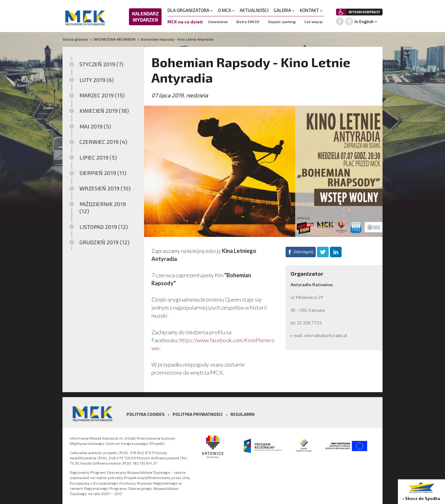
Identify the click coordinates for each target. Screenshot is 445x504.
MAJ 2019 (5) (95, 126)
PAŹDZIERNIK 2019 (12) (103, 207)
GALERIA (284, 10)
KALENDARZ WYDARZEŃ (145, 17)
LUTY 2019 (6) (97, 80)
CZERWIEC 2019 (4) (103, 142)
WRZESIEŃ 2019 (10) (105, 188)
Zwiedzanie (218, 22)
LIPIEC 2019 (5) (98, 157)
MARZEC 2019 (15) (102, 95)
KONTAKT (311, 10)
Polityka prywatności (198, 414)
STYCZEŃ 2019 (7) (101, 64)
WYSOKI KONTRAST (364, 12)
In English (364, 22)
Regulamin (243, 414)
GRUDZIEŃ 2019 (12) (104, 242)
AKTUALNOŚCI (254, 10)
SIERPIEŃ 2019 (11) (103, 173)
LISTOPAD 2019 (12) (104, 227)
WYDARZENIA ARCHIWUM (114, 39)
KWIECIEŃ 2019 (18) (104, 111)
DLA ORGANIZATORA (190, 10)
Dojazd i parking (282, 22)
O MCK (226, 10)
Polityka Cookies (146, 414)
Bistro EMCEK (248, 22)
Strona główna (76, 39)
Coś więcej (313, 22)
